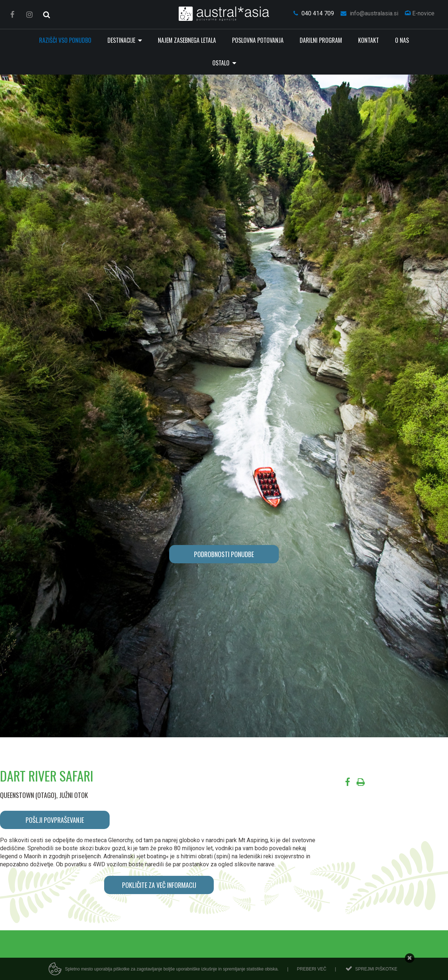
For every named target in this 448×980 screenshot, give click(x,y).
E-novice (420, 13)
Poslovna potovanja (258, 40)
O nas (402, 40)
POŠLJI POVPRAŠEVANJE (55, 820)
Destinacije (122, 40)
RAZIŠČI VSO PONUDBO (65, 40)
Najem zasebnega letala (187, 40)
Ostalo (222, 63)
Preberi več (312, 969)
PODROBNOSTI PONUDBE (224, 554)
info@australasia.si (369, 13)
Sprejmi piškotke (376, 969)
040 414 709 (314, 13)
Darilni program (321, 40)
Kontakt (369, 40)
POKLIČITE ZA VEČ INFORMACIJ (159, 885)
